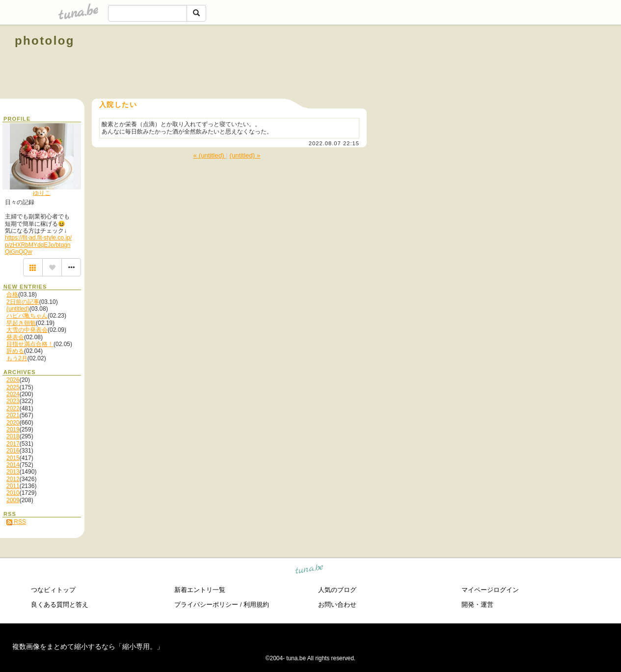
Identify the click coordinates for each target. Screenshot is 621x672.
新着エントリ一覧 (200, 590)
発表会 (15, 337)
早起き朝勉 (21, 323)
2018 (13, 436)
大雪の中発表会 (27, 330)
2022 (13, 408)
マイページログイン (490, 590)
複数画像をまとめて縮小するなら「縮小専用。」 (88, 646)
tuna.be (310, 570)
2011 (13, 486)
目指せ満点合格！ (30, 344)
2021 (13, 415)
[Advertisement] (494, 63)
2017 (13, 444)
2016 (13, 451)
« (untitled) (210, 155)
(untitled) (18, 309)
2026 (13, 380)
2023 (13, 401)
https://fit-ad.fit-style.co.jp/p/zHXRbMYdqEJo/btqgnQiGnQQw (38, 245)
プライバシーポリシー (206, 605)
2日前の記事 (23, 302)
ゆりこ (42, 193)
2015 (13, 458)
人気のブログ (337, 590)
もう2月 (17, 358)
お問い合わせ (337, 605)
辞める (15, 351)
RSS (16, 522)
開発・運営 (477, 605)
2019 (13, 430)
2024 (13, 394)
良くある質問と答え (60, 605)
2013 (13, 472)
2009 (13, 500)
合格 (12, 295)
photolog (45, 40)
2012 (13, 479)
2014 (13, 465)
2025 (13, 387)
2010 (13, 493)
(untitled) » (245, 155)
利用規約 (256, 605)
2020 (13, 423)
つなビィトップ (53, 590)
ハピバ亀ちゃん (27, 316)
